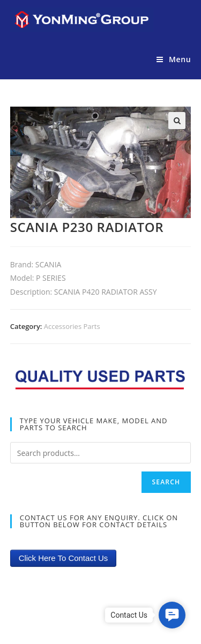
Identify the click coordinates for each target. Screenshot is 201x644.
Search (166, 482)
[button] (172, 615)
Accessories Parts (72, 326)
